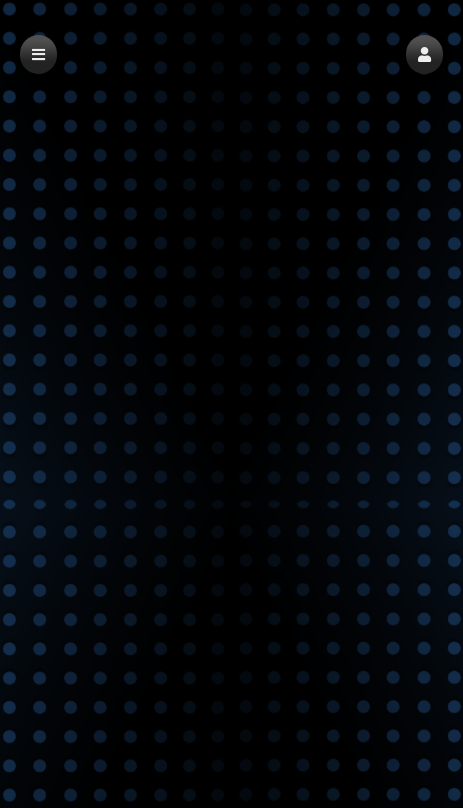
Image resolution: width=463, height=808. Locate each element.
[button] (424, 54)
